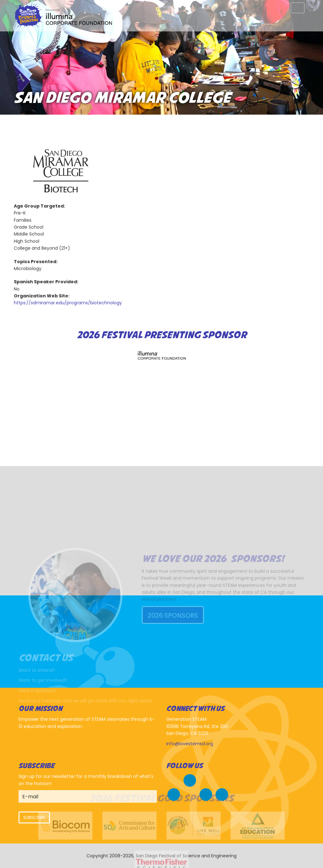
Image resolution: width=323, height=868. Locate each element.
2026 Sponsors (173, 644)
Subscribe (34, 817)
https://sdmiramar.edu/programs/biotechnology (68, 303)
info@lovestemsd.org (190, 744)
